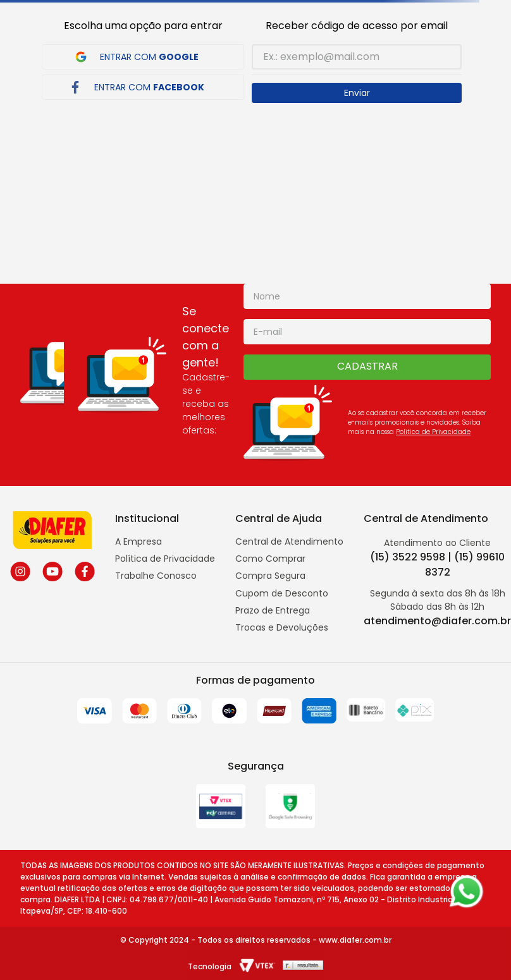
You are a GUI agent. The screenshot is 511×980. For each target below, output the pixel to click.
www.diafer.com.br (355, 940)
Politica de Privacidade (433, 432)
